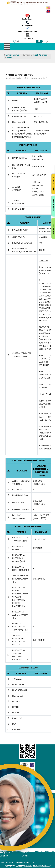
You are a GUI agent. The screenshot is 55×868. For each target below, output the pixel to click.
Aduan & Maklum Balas (28, 32)
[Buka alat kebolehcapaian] (47, 41)
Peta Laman (27, 38)
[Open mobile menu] (7, 47)
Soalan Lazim (27, 19)
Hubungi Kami (27, 26)
